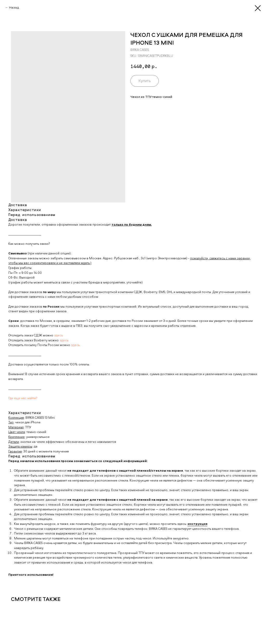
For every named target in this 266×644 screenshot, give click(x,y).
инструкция (197, 524)
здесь (58, 335)
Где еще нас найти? (23, 398)
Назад (14, 7)
